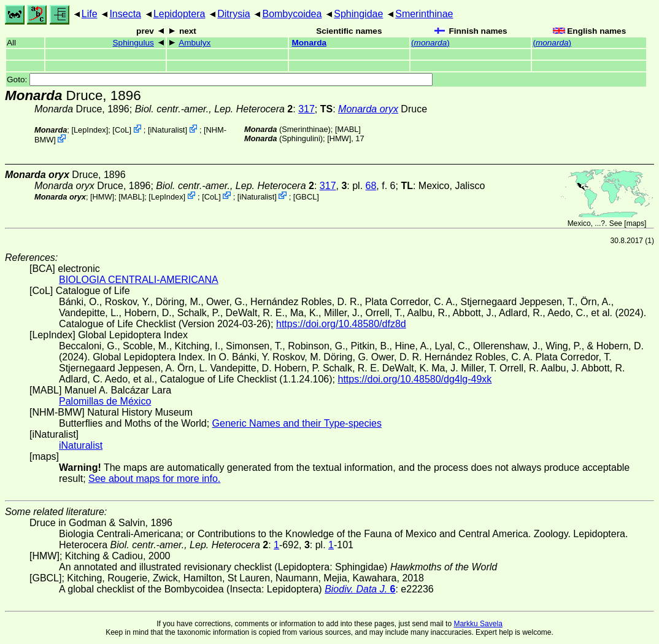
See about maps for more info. (154, 479)
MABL (348, 129)
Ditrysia (233, 14)
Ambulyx (195, 43)
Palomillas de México (105, 401)
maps (635, 223)
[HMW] (339, 138)
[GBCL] (306, 196)
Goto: (220, 80)
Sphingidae (358, 14)
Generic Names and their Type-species (297, 423)
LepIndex (90, 130)
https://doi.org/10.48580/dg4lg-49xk (414, 379)
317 (306, 109)
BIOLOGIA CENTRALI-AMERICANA (139, 280)
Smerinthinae (424, 14)
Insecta (125, 14)
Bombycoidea (292, 14)
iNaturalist (168, 130)
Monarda (309, 43)
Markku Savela (478, 624)
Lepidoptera (179, 14)
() (430, 43)
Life (90, 14)
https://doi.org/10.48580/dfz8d (341, 324)
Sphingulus (133, 43)
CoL (122, 130)
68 (371, 186)
